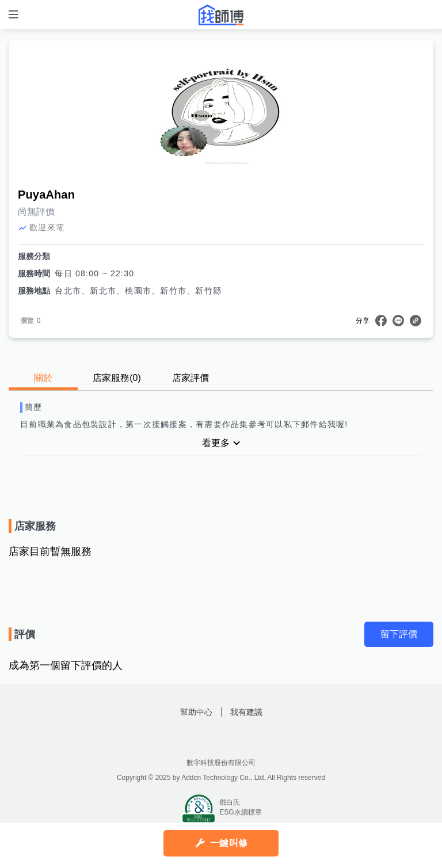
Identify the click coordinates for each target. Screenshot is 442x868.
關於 (43, 378)
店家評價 (190, 378)
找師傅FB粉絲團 (207, 738)
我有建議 (246, 712)
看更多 (216, 443)
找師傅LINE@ (235, 738)
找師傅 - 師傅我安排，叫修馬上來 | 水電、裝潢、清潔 (221, 15)
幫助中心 (196, 712)
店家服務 (117, 378)
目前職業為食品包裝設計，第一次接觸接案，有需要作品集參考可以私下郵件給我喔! (184, 424)
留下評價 (399, 634)
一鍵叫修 (229, 843)
